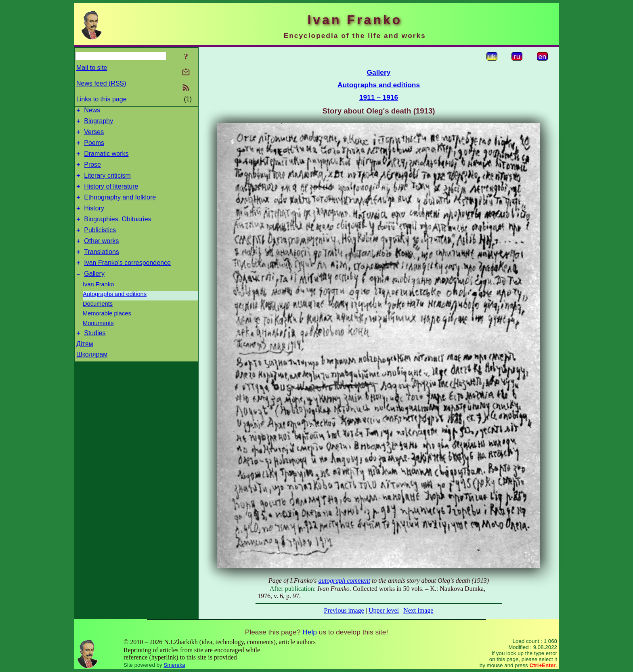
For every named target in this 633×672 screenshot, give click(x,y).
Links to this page (102, 99)
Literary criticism (107, 184)
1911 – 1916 (379, 97)
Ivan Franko (98, 304)
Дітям (85, 364)
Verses (94, 135)
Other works (101, 257)
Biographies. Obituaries (117, 232)
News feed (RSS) (101, 83)
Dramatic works (106, 160)
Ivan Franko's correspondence (127, 281)
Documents (98, 323)
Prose (92, 172)
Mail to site (92, 68)
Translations (102, 269)
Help (310, 632)
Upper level (384, 610)
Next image (418, 610)
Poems (94, 148)
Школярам (92, 375)
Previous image (344, 610)
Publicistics (100, 245)
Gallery (94, 293)
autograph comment (344, 581)
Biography (99, 123)
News (92, 111)
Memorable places (107, 333)
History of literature (111, 196)
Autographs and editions (115, 313)
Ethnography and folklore (120, 208)
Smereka (174, 665)
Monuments (98, 342)
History (94, 220)
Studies (95, 354)
